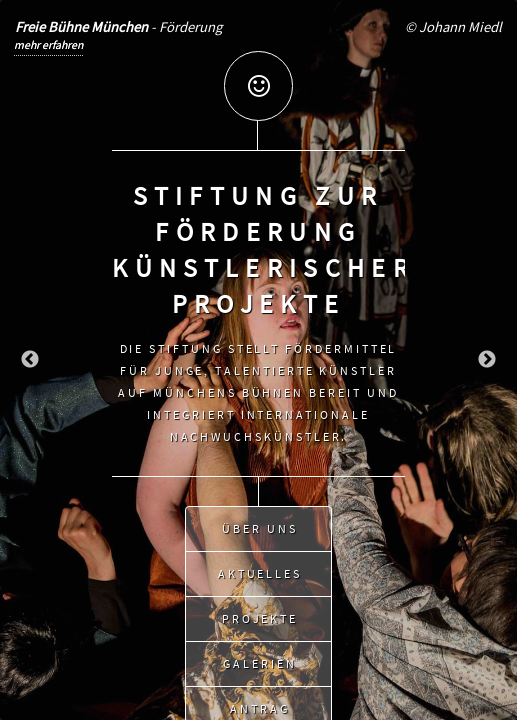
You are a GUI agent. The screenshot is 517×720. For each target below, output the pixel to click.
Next (487, 360)
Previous (30, 360)
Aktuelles (260, 569)
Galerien (259, 659)
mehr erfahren (48, 44)
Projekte (260, 614)
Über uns (259, 524)
